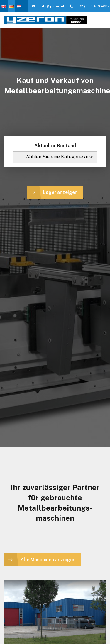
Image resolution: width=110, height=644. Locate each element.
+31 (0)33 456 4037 (89, 6)
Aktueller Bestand (55, 146)
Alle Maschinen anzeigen (48, 560)
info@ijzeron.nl (48, 6)
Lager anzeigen (60, 192)
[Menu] (100, 21)
